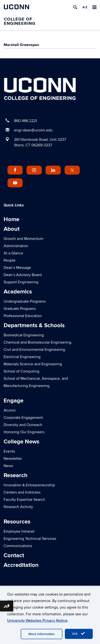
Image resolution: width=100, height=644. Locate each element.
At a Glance (13, 253)
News (8, 466)
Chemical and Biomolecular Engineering (37, 342)
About (12, 229)
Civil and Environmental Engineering (34, 350)
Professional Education (23, 316)
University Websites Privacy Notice (37, 621)
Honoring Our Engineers (24, 432)
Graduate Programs (20, 309)
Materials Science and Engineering (33, 364)
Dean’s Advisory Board (23, 275)
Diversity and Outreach (23, 425)
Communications (18, 546)
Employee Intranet (19, 531)
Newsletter (13, 459)
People (10, 260)
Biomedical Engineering (24, 335)
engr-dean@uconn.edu (33, 130)
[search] (75, 7)
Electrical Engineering (22, 357)
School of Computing (21, 371)
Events (9, 451)
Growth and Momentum (23, 239)
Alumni (10, 410)
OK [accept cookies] (79, 634)
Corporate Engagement (23, 418)
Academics (18, 292)
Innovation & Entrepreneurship (29, 485)
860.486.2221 (25, 121)
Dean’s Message (17, 268)
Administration (16, 246)
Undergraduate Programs (25, 301)
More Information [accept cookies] (42, 634)
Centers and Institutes (22, 492)
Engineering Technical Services (30, 539)
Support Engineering (21, 282)
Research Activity (18, 507)
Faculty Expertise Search (24, 500)
